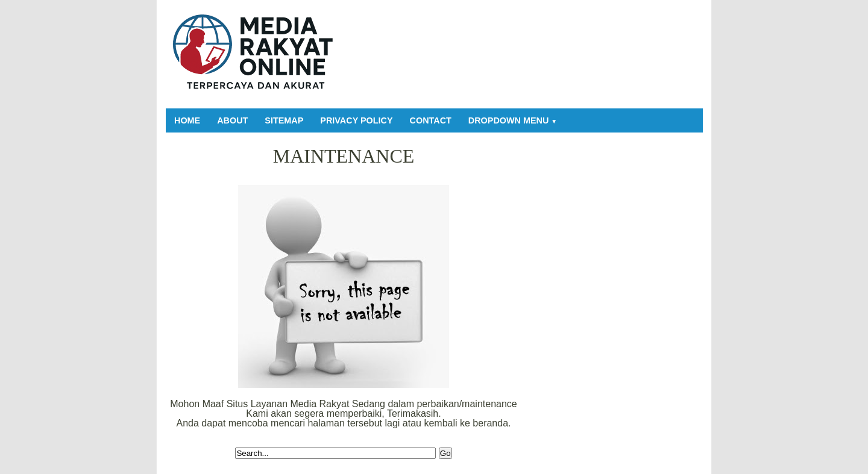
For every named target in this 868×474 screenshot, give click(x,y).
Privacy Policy (356, 120)
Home (187, 120)
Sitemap (284, 120)
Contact (431, 120)
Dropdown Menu (513, 120)
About (232, 120)
